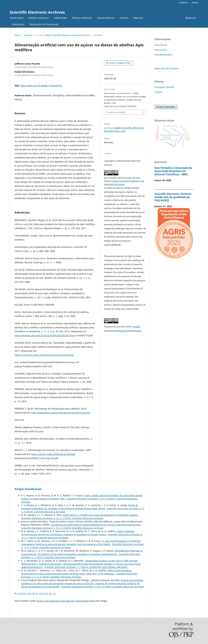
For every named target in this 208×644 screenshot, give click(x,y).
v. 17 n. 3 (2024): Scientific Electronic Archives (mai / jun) (63, 35)
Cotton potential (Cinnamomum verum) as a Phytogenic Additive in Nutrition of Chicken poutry (78, 533)
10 (33, 594)
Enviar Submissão (166, 107)
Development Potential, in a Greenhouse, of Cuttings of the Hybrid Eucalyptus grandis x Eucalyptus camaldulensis (82, 552)
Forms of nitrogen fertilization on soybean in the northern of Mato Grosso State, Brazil (79, 507)
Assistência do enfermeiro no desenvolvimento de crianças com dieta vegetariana (96, 525)
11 (37, 594)
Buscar (191, 18)
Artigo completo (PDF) (120, 63)
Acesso (195, 2)
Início (17, 35)
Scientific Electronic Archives (37, 12)
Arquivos (28, 35)
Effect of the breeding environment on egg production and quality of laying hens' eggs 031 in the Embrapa (76, 572)
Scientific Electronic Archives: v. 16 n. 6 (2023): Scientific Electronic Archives (62, 528)
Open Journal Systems (166, 68)
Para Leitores (161, 45)
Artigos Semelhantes (28, 489)
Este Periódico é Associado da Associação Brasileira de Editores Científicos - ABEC (173, 171)
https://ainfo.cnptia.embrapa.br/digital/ (53, 454)
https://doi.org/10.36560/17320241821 (41, 86)
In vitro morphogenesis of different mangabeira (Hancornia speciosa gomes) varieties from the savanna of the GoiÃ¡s (81, 543)
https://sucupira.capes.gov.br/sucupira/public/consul (44, 355)
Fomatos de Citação (116, 112)
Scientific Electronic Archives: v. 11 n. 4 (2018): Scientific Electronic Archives (79, 575)
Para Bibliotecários (163, 55)
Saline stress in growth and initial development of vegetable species (101, 515)
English (158, 92)
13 (43, 594)
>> (55, 594)
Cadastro (183, 2)
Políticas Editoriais (82, 18)
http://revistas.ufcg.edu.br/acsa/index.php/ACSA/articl (45, 335)
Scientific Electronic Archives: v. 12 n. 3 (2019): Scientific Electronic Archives (62, 518)
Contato (124, 18)
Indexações (18, 24)
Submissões (60, 18)
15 (50, 594)
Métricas (138, 18)
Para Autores (161, 50)
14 (46, 594)
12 (40, 594)
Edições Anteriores (39, 18)
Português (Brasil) (164, 87)
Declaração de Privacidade (44, 24)
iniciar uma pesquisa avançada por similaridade (63, 601)
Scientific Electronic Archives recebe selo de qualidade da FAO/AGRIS (173, 197)
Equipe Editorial (106, 18)
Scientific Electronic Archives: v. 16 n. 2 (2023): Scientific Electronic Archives (103, 587)
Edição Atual (16, 18)
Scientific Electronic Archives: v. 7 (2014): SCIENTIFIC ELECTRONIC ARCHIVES (86, 567)
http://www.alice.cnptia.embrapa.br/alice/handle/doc (61, 413)
